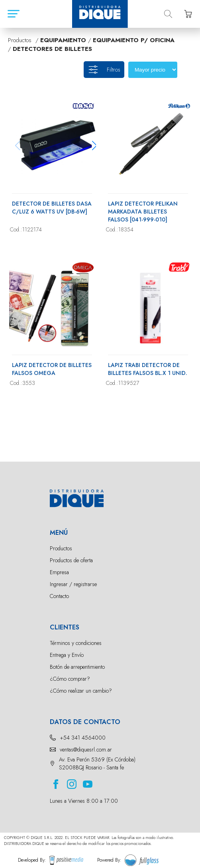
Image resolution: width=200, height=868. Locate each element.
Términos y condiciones (76, 643)
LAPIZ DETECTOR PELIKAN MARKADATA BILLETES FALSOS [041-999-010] (143, 212)
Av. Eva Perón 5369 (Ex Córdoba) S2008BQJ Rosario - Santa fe (97, 763)
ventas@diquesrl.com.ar (86, 750)
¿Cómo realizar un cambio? (81, 691)
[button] (94, 146)
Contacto (59, 596)
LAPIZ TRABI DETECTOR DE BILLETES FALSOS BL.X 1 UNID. (148, 369)
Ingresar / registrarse (73, 584)
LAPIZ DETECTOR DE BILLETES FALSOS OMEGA (52, 369)
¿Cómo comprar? (70, 679)
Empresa (59, 572)
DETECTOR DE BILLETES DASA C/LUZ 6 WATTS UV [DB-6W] (52, 208)
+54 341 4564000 (83, 738)
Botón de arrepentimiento (77, 667)
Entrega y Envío (67, 655)
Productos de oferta (71, 560)
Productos (61, 548)
